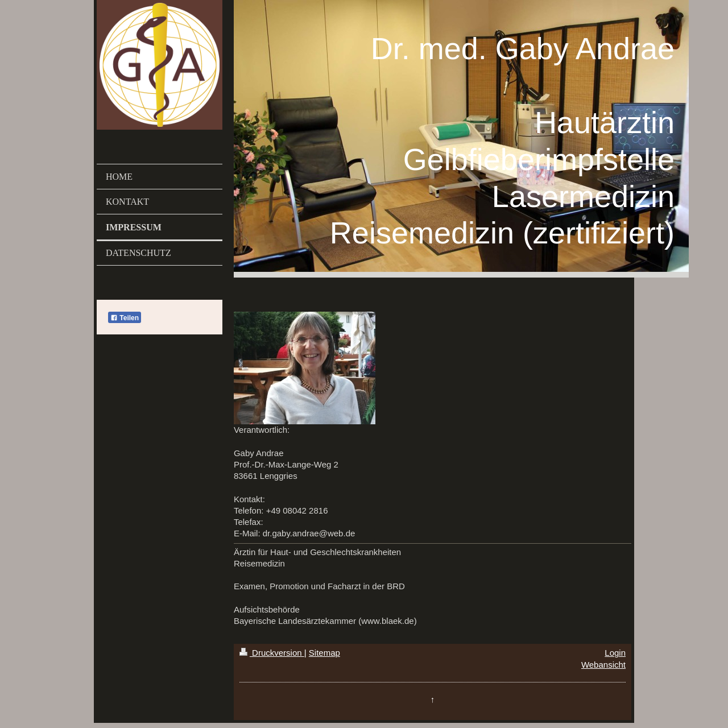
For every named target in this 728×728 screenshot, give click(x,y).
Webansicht (603, 665)
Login (615, 653)
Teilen (125, 318)
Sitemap (324, 653)
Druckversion (272, 653)
